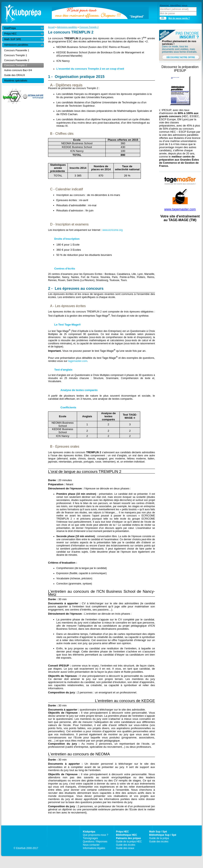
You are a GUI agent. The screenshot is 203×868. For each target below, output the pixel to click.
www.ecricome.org (112, 230)
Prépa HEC (122, 832)
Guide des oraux (125, 848)
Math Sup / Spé (158, 832)
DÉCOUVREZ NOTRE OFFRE (181, 57)
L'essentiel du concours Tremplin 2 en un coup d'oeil (90, 69)
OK (163, 18)
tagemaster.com (78, 361)
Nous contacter (91, 845)
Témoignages (90, 838)
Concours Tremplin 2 (89, 27)
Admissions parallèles (67, 27)
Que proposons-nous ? (95, 835)
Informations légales (94, 848)
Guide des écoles (126, 845)
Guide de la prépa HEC (129, 842)
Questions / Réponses (95, 842)
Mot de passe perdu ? (179, 18)
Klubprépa (89, 832)
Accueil (51, 27)
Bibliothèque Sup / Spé (163, 835)
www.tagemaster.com (180, 209)
